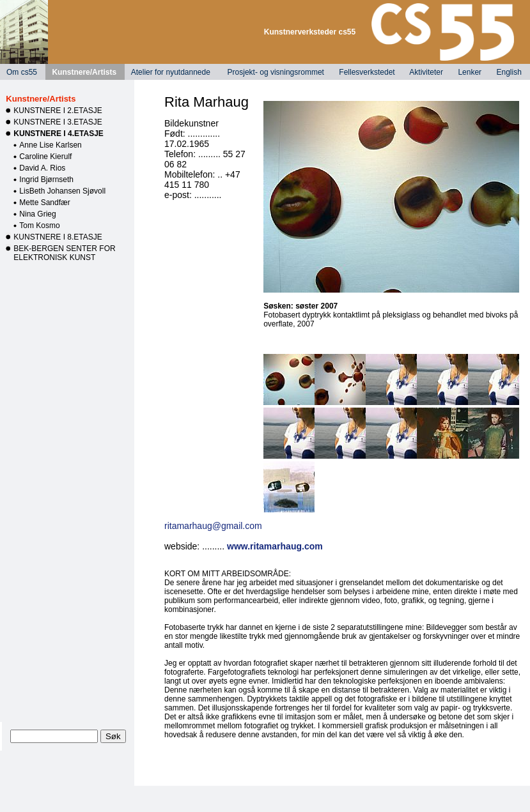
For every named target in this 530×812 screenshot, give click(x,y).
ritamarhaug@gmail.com (213, 526)
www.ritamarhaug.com (275, 546)
